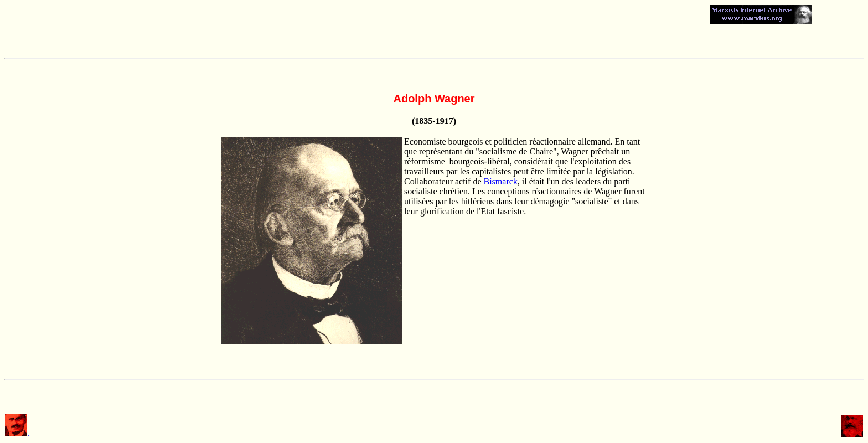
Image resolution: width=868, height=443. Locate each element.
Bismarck (501, 181)
